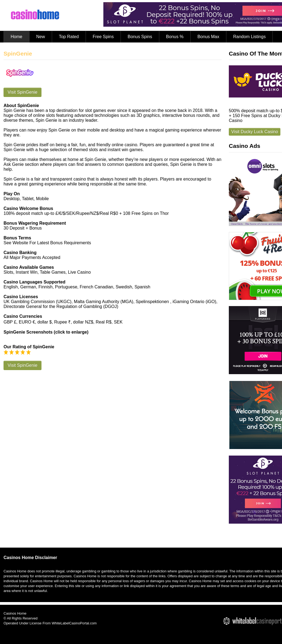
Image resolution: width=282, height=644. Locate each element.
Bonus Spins (140, 37)
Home (16, 37)
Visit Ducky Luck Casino (255, 132)
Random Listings (249, 37)
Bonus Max (208, 37)
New (41, 37)
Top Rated (69, 37)
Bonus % (175, 37)
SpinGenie (18, 54)
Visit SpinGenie (22, 92)
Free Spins (103, 37)
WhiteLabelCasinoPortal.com (74, 623)
